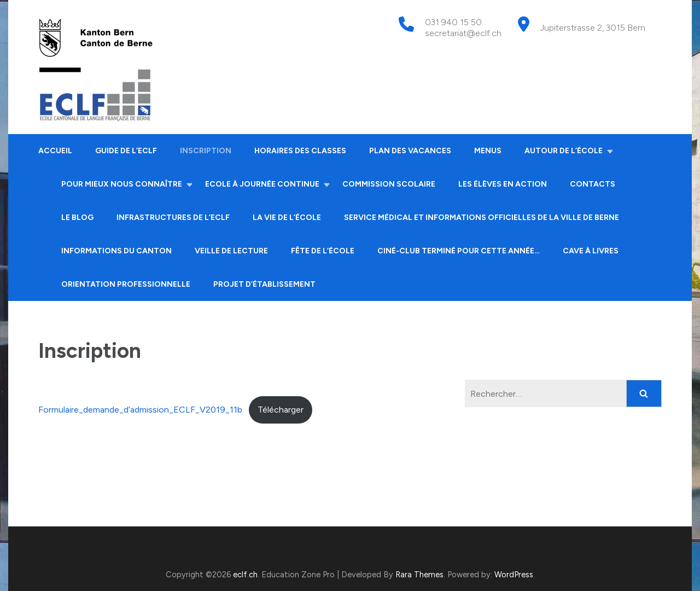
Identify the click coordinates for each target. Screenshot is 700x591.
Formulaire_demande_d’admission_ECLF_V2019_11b (140, 410)
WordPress (514, 575)
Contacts (593, 184)
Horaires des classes (300, 151)
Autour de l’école (564, 151)
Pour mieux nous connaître (122, 184)
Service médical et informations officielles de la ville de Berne (482, 218)
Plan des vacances (410, 151)
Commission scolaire (389, 184)
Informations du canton (116, 251)
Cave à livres (591, 251)
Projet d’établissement (264, 284)
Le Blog (77, 218)
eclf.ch (245, 575)
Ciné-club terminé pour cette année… (459, 251)
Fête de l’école (323, 251)
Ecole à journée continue (262, 184)
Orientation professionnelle (126, 284)
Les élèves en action (503, 184)
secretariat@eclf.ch (463, 33)
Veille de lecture (231, 251)
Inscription (206, 151)
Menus (488, 151)
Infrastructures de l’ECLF (173, 218)
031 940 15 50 (453, 22)
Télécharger (281, 410)
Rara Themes (419, 575)
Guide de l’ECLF (126, 151)
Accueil (55, 151)
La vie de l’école (287, 218)
